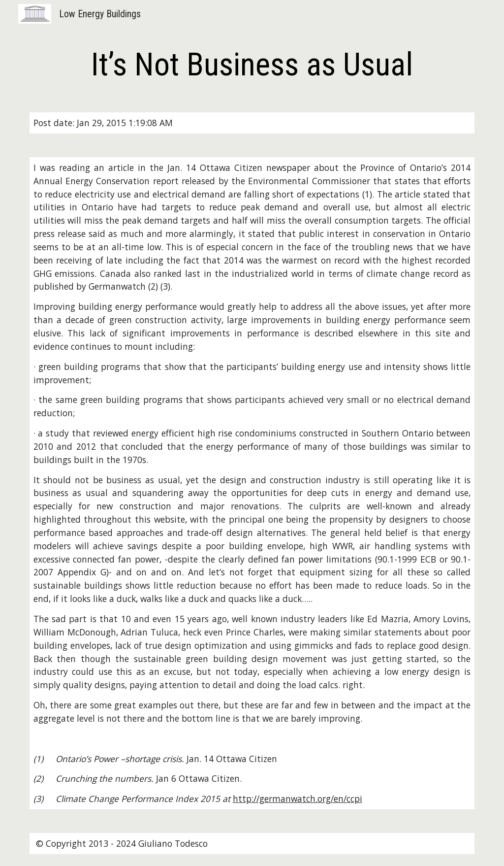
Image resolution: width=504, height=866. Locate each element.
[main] (252, 65)
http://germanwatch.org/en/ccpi (298, 799)
